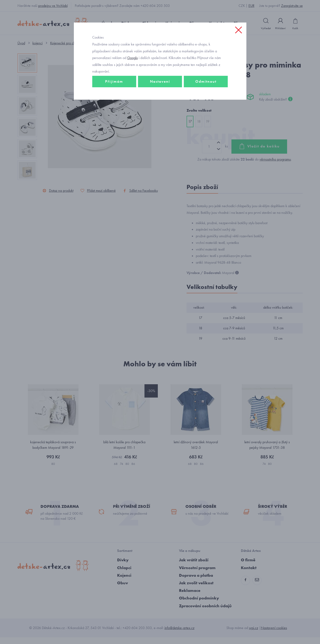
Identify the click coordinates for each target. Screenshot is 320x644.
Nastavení (160, 93)
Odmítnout (206, 93)
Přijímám (114, 93)
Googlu (133, 70)
